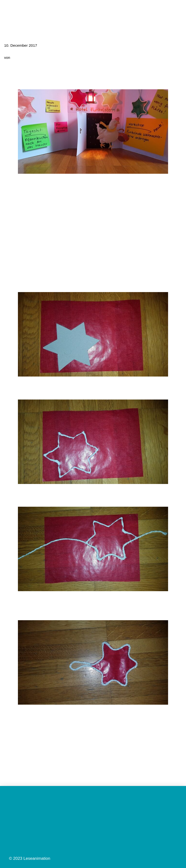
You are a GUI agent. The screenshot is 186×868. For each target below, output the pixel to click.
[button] (178, 10)
